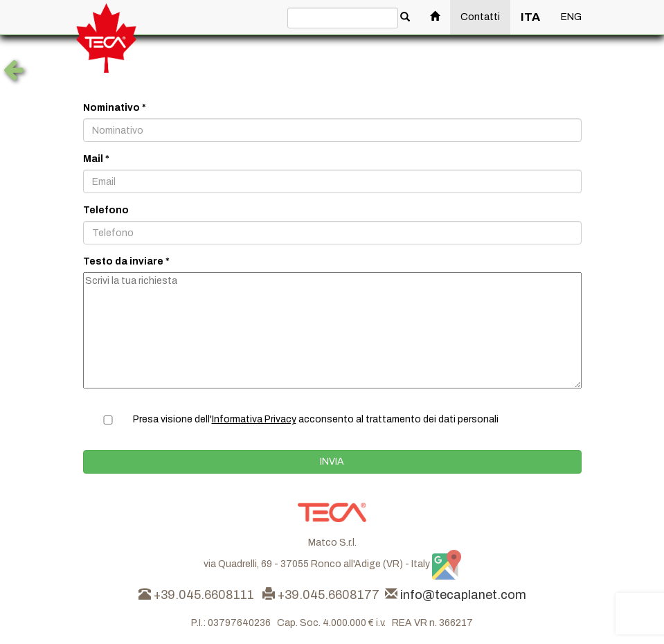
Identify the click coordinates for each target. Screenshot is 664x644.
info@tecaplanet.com (463, 595)
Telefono (106, 210)
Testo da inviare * (126, 261)
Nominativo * (115, 108)
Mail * (96, 159)
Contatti (480, 17)
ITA (530, 17)
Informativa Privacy (254, 419)
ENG (571, 17)
